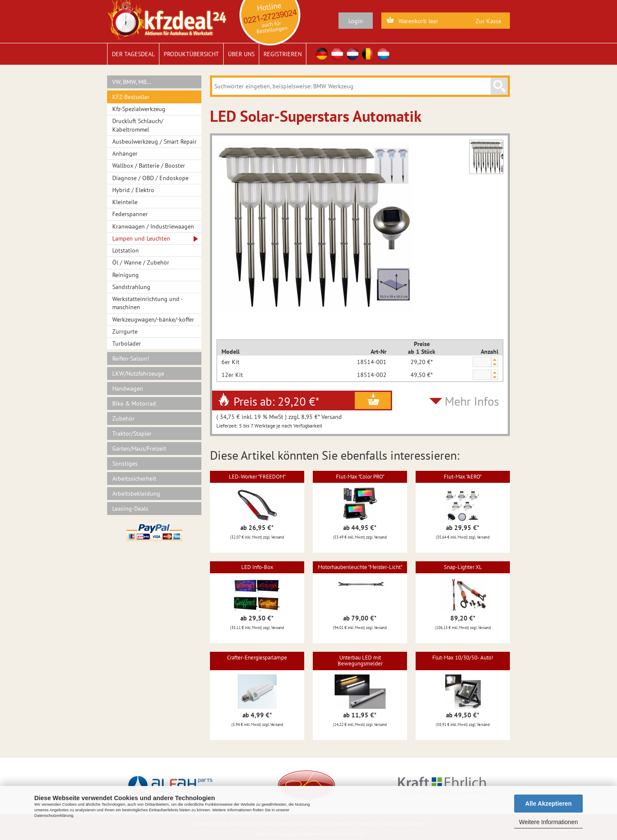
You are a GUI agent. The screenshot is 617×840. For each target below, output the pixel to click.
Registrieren (283, 54)
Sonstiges (125, 464)
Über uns (241, 54)
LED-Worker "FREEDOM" (257, 477)
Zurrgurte (125, 331)
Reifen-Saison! (131, 358)
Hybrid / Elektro (133, 190)
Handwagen (128, 388)
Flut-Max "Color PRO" (360, 477)
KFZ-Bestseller (131, 97)
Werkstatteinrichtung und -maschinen (148, 303)
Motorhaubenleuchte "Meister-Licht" (360, 567)
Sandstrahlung (131, 287)
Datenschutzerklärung (54, 816)
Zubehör (123, 418)
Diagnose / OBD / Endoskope (150, 178)
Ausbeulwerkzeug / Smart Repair (154, 142)
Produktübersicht (191, 54)
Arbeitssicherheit (134, 479)
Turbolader (127, 343)
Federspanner (130, 214)
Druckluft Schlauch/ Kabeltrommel (138, 125)
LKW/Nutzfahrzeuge (138, 373)
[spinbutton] (482, 362)
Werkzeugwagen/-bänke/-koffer (153, 319)
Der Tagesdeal (133, 54)
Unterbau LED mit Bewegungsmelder (360, 661)
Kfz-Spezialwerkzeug (139, 109)
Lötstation (126, 250)
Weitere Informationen (548, 822)
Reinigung (126, 275)
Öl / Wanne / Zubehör (141, 262)
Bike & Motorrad (134, 403)
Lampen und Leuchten (141, 238)
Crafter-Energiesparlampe (257, 658)
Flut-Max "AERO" (463, 477)
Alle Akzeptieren (548, 804)
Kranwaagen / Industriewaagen (153, 226)
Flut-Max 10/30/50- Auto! (463, 658)
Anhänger (125, 154)
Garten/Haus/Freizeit (139, 449)
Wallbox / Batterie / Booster (149, 166)
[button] (494, 360)
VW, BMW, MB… (132, 82)
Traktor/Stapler (132, 434)
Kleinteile (125, 202)
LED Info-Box (257, 567)
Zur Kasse (488, 21)
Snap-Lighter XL (463, 567)
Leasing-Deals (130, 509)
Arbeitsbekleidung (136, 494)
